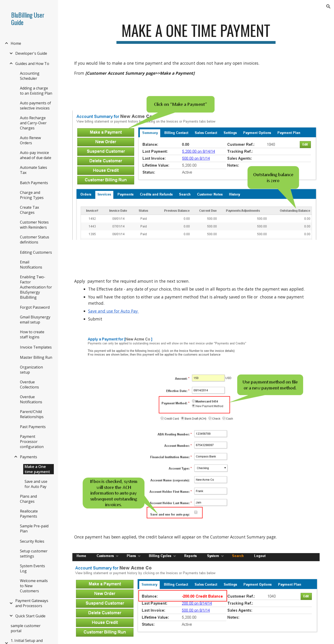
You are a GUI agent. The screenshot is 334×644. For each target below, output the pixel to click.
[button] (328, 6)
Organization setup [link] (31, 370)
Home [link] (16, 43)
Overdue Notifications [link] (31, 399)
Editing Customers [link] (36, 252)
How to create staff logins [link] (32, 334)
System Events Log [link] (32, 568)
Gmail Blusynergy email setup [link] (35, 320)
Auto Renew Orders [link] (30, 140)
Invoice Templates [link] (36, 347)
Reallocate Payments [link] (29, 514)
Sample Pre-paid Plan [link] (34, 529)
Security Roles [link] (32, 541)
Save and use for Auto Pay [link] (36, 484)
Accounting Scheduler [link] (30, 76)
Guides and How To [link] (32, 64)
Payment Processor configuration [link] (32, 442)
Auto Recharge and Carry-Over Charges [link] (33, 123)
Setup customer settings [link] (34, 554)
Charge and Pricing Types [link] (32, 195)
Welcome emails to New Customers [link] (34, 586)
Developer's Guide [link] (31, 53)
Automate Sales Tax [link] (34, 170)
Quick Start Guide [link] (30, 616)
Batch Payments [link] (34, 183)
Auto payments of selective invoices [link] (35, 106)
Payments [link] (29, 457)
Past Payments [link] (33, 427)
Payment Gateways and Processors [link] (32, 603)
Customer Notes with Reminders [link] (34, 225)
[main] (196, 33)
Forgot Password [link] (35, 307)
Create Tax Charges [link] (29, 210)
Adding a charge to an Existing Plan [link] (36, 91)
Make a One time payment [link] (37, 469)
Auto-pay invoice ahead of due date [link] (36, 155)
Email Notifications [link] (31, 265)
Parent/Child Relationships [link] (32, 414)
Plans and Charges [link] (28, 499)
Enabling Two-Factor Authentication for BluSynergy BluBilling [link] (36, 287)
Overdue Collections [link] (29, 384)
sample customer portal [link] (26, 628)
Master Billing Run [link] (36, 357)
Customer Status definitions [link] (35, 240)
